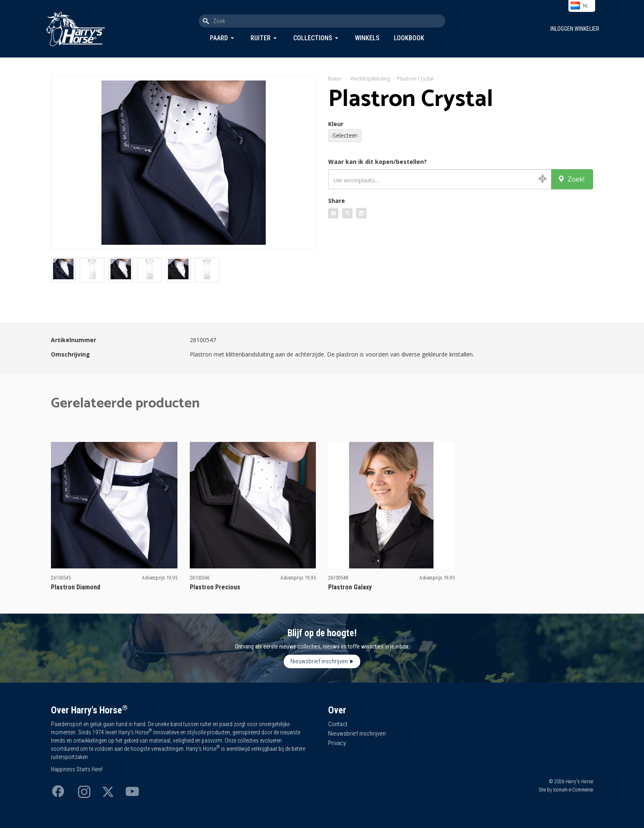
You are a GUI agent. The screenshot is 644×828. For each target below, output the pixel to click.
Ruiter (261, 38)
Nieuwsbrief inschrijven (319, 661)
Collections (313, 38)
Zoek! (571, 179)
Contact (338, 724)
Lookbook (409, 38)
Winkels (367, 38)
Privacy (337, 743)
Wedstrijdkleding (370, 79)
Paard (219, 38)
